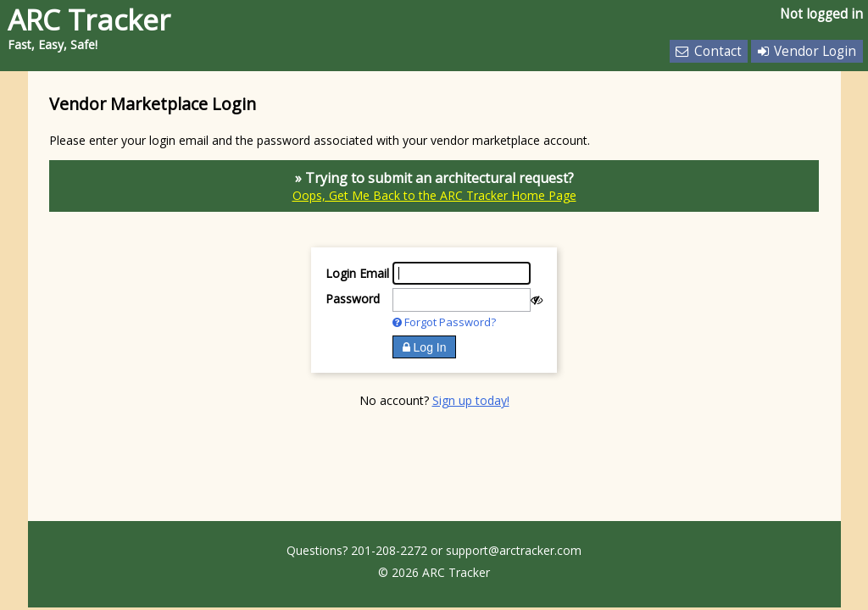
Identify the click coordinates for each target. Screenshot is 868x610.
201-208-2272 (389, 550)
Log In (425, 347)
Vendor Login (807, 51)
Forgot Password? (444, 322)
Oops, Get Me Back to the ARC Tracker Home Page (434, 195)
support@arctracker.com (514, 550)
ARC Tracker (89, 19)
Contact (708, 51)
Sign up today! (471, 400)
